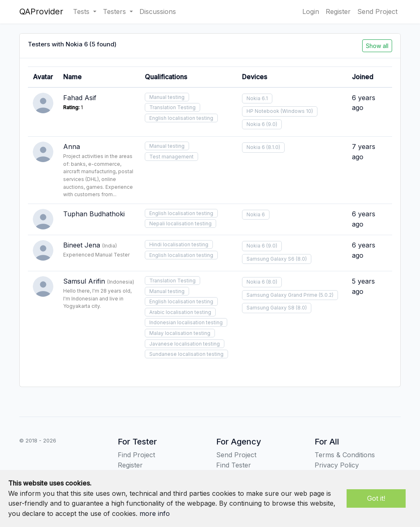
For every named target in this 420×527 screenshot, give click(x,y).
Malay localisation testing (180, 333)
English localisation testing (181, 118)
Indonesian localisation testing (186, 322)
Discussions (158, 11)
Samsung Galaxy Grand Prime (282, 295)
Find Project (136, 455)
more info (155, 513)
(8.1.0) (273, 147)
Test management (171, 157)
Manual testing (167, 97)
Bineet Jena (82, 245)
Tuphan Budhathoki (94, 214)
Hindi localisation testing (179, 244)
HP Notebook (263, 111)
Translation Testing (172, 107)
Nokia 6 (256, 124)
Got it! (376, 498)
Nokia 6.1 (257, 98)
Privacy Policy (337, 465)
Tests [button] (82, 11)
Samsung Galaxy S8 (270, 308)
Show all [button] (377, 46)
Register (338, 11)
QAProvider (41, 11)
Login (311, 11)
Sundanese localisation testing (186, 354)
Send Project (377, 11)
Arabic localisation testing (180, 312)
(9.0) (272, 124)
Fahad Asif (80, 98)
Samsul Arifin (84, 281)
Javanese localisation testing (185, 344)
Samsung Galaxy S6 (270, 259)
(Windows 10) (297, 111)
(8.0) (301, 259)
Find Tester (234, 465)
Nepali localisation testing (180, 223)
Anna (72, 147)
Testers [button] (115, 11)
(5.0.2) (326, 295)
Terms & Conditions (345, 455)
